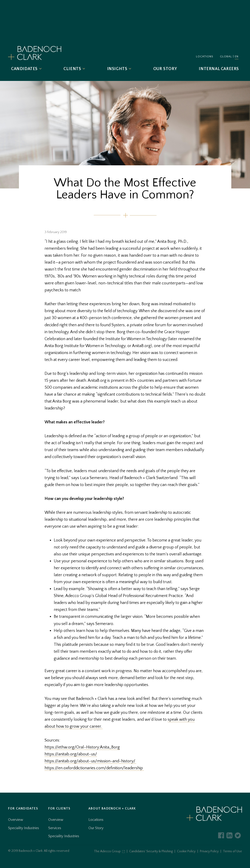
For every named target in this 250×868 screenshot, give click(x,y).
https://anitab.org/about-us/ (71, 754)
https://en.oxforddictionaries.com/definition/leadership (94, 768)
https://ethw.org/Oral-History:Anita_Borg (82, 747)
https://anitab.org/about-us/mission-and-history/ (90, 761)
